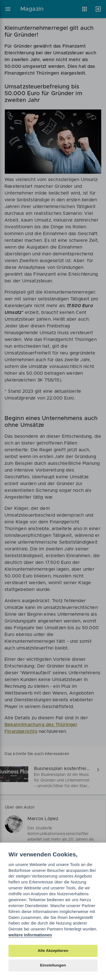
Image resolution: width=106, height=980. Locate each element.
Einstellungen (53, 965)
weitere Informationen (30, 935)
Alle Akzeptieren (53, 951)
